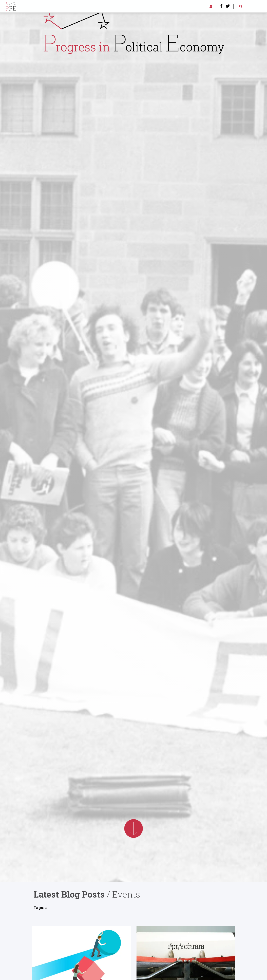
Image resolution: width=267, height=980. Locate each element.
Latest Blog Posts (69, 894)
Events (126, 894)
